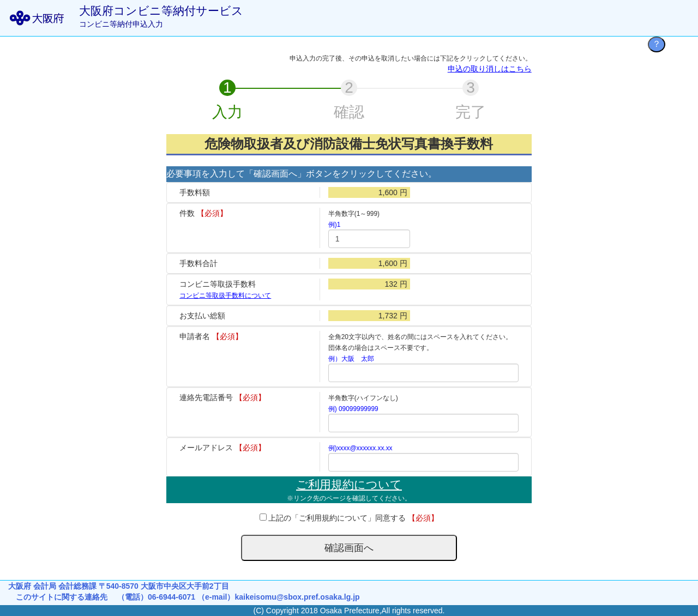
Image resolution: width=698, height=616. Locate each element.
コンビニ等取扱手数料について (225, 295)
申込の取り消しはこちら (490, 69)
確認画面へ (349, 548)
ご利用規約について (349, 484)
